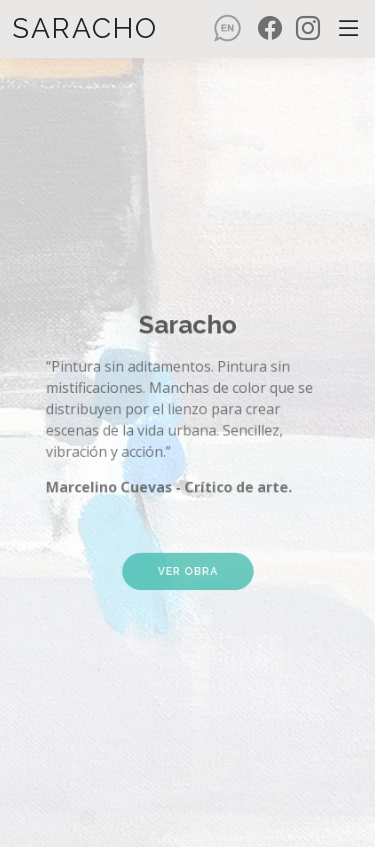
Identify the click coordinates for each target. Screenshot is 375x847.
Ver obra (187, 547)
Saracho (85, 28)
